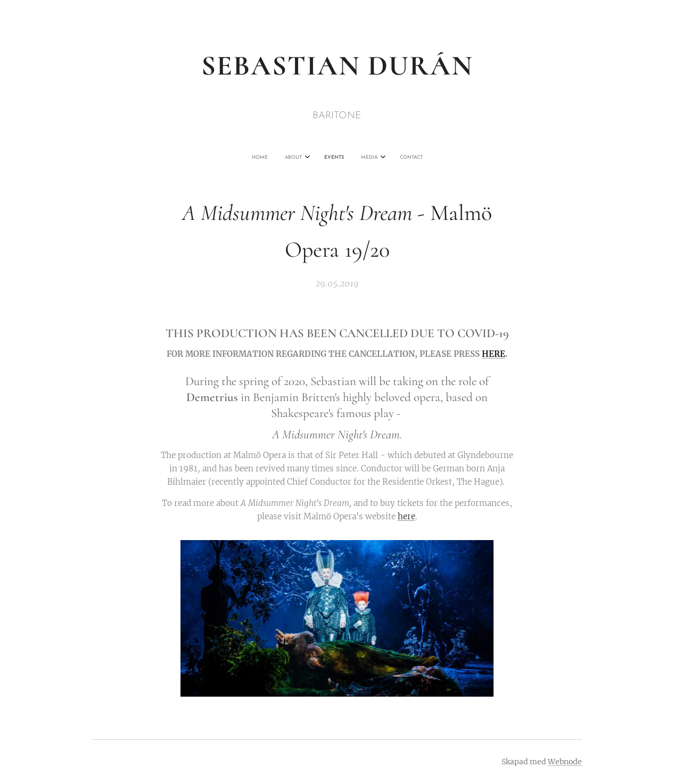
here (406, 516)
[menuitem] (302, 158)
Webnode (565, 762)
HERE (494, 354)
